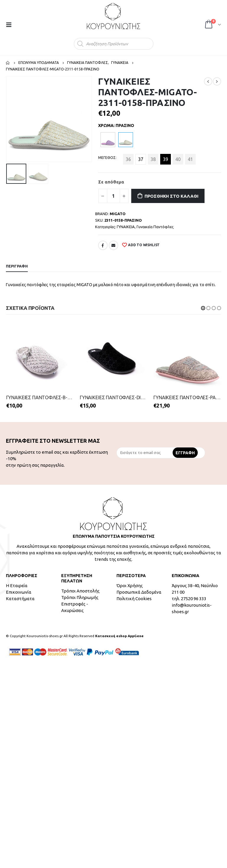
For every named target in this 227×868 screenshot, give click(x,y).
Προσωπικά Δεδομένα (139, 592)
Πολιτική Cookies (134, 599)
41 (190, 159)
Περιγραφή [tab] (17, 266)
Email (113, 245)
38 (153, 159)
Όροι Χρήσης (130, 586)
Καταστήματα (20, 599)
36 (128, 159)
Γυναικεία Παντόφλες (155, 227)
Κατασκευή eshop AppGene (119, 636)
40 (178, 159)
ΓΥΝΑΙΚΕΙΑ (126, 227)
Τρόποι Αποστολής (80, 591)
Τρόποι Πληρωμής (80, 597)
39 (166, 159)
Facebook (103, 245)
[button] (203, 308)
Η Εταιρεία (17, 586)
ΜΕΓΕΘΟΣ (107, 158)
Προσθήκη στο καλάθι (171, 196)
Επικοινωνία (19, 592)
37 (141, 159)
